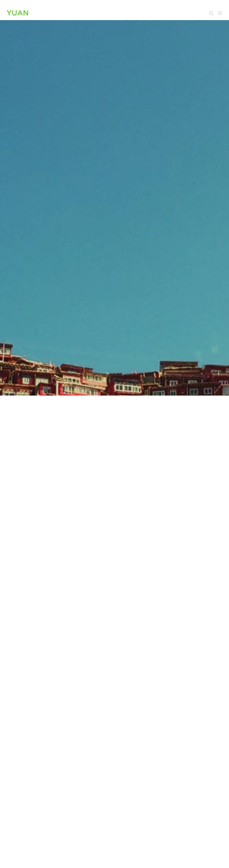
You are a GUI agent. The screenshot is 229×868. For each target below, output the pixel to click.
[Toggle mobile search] (211, 13)
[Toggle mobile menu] (220, 13)
